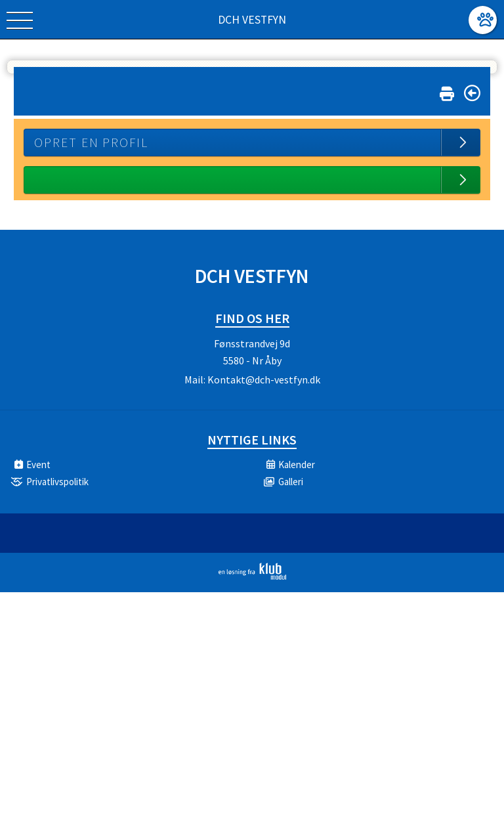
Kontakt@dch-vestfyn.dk (264, 379)
